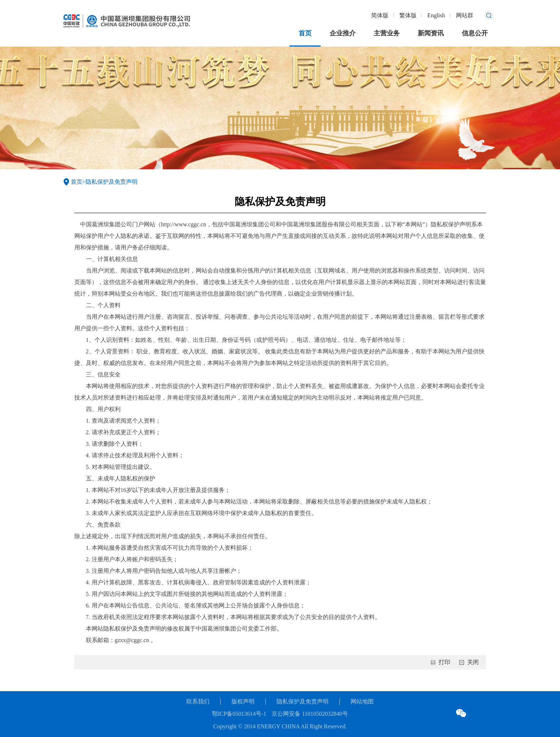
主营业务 (387, 33)
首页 (305, 33)
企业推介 (343, 33)
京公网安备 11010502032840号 (310, 714)
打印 (444, 662)
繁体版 (408, 15)
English (436, 15)
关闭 (473, 662)
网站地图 (362, 701)
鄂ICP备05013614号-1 (239, 714)
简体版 (380, 15)
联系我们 (198, 701)
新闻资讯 (431, 33)
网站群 (465, 15)
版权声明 (243, 701)
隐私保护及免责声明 (112, 182)
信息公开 (475, 33)
